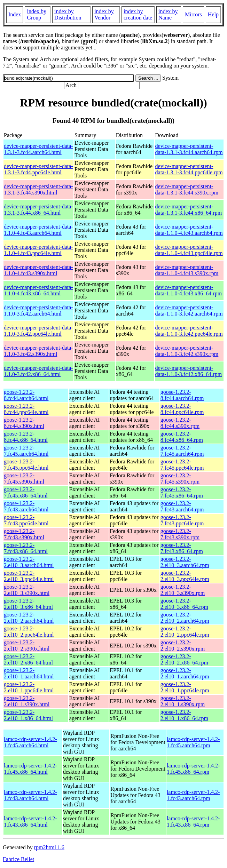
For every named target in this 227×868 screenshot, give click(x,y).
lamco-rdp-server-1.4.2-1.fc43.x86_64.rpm (193, 822)
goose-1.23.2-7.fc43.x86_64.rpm (182, 548)
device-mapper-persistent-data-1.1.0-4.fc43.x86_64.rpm (189, 290)
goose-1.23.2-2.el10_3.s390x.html (27, 590)
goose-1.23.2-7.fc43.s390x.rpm (180, 534)
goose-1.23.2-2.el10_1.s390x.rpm (183, 701)
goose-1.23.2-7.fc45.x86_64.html (26, 492)
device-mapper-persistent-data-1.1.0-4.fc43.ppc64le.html (38, 250)
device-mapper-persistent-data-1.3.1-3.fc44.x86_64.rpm (189, 210)
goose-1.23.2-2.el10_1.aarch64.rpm (185, 673)
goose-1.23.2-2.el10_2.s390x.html (27, 646)
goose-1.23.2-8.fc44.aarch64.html (26, 395)
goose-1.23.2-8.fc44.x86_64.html (26, 437)
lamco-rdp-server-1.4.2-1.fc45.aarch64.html (30, 742)
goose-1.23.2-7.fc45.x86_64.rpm (182, 492)
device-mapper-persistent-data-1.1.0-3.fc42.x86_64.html (38, 371)
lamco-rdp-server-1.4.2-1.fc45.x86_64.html (30, 769)
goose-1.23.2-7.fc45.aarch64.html (26, 451)
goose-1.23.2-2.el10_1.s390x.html (27, 701)
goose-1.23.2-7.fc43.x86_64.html (26, 548)
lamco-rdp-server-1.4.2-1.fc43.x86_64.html (30, 822)
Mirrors (193, 14)
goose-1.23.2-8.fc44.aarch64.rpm (182, 395)
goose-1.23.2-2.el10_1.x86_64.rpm (184, 715)
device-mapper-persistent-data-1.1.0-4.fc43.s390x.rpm (187, 270)
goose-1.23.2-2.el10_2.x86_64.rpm (184, 659)
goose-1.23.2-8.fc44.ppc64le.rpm (182, 409)
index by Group (37, 14)
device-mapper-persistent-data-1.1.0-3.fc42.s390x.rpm (187, 351)
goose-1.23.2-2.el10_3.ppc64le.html (29, 576)
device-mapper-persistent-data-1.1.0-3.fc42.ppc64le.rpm (189, 331)
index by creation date (138, 14)
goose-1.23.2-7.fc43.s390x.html (24, 534)
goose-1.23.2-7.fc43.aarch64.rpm (182, 506)
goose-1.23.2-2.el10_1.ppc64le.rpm (185, 687)
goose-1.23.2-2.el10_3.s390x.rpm (183, 590)
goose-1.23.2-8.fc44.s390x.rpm (180, 423)
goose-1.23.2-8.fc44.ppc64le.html (26, 409)
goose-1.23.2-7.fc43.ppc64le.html (26, 520)
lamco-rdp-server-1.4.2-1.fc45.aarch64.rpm (193, 742)
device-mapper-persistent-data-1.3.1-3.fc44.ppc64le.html (38, 169)
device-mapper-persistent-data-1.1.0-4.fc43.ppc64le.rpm (189, 250)
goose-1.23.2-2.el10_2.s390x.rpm (183, 646)
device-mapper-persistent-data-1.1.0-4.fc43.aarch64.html (38, 230)
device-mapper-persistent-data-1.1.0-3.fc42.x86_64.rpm (189, 371)
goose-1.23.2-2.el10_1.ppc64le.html (29, 687)
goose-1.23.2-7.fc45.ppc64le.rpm (182, 465)
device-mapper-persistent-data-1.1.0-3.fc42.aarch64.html (38, 310)
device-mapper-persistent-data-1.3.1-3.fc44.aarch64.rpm (189, 149)
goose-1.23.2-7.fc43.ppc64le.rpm (182, 520)
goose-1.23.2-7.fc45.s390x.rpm (180, 479)
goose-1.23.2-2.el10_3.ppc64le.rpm (185, 576)
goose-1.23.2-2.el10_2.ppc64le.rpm (185, 632)
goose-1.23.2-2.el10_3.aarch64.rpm (185, 562)
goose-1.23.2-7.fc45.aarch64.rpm (182, 451)
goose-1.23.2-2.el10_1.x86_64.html (28, 715)
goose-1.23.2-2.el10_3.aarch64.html (29, 562)
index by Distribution (68, 14)
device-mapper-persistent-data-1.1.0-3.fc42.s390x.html (38, 351)
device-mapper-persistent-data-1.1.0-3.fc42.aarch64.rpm (189, 310)
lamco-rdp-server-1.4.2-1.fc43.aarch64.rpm (193, 795)
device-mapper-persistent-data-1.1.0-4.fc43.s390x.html (38, 270)
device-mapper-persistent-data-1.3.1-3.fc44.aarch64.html (38, 149)
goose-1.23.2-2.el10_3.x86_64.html (28, 604)
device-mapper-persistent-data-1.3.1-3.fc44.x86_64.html (38, 210)
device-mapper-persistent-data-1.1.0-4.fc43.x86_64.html (38, 290)
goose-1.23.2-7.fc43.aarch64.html (26, 506)
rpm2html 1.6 (49, 847)
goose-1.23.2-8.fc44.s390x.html (24, 423)
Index (15, 14)
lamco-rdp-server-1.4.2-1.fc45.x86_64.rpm (193, 769)
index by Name (168, 14)
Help (213, 14)
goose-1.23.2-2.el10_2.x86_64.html (28, 659)
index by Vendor (104, 14)
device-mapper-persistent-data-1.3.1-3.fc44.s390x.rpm (187, 189)
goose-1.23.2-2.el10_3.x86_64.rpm (184, 604)
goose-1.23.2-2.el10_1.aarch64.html (29, 673)
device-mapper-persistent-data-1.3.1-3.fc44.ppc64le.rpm (189, 169)
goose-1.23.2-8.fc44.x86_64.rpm (182, 437)
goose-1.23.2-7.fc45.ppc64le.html (26, 465)
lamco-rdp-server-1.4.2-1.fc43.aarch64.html (30, 795)
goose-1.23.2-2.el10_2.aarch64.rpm (185, 618)
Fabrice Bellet (18, 859)
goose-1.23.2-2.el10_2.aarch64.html (29, 618)
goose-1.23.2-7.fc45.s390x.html (24, 479)
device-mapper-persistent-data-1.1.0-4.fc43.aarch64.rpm (189, 230)
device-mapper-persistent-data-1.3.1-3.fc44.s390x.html (38, 189)
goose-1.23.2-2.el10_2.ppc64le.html (29, 632)
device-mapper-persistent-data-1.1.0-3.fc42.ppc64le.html (38, 331)
